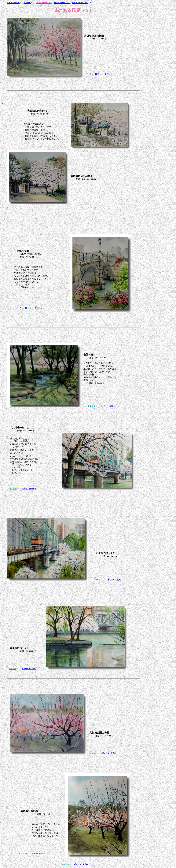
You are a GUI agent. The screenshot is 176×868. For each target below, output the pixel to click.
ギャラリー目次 (13, 3)
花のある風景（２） (62, 3)
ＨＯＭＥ (27, 3)
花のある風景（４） (80, 3)
